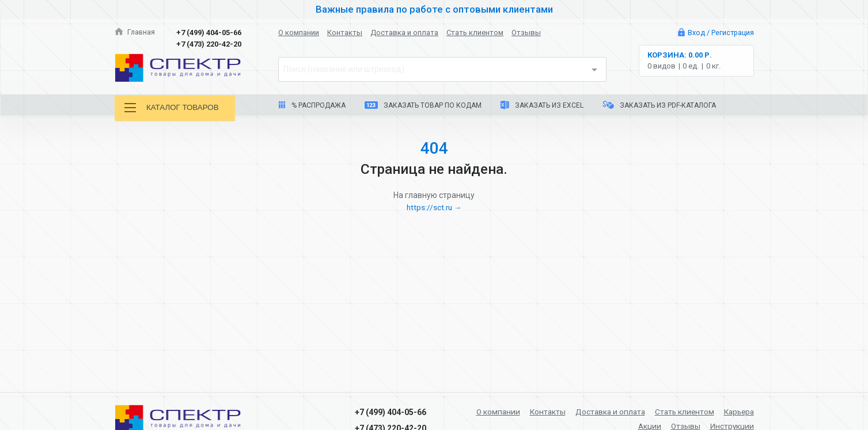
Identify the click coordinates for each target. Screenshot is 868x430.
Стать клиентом (475, 33)
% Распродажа (312, 105)
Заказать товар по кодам (423, 105)
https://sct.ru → (434, 207)
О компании (299, 33)
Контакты (345, 33)
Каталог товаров (174, 108)
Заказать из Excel (542, 105)
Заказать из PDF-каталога (659, 105)
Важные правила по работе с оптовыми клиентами (434, 9)
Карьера (738, 412)
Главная (135, 33)
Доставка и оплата (404, 33)
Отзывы (526, 33)
